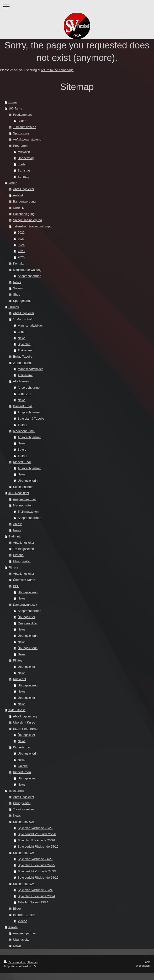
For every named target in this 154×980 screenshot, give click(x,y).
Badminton (16, 536)
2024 (21, 245)
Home (13, 102)
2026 (21, 257)
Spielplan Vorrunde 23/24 (35, 890)
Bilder (22, 121)
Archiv (17, 524)
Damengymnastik (25, 605)
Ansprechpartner (29, 276)
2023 (21, 239)
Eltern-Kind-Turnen (26, 729)
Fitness (13, 567)
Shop (17, 295)
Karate (13, 927)
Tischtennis (16, 791)
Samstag (24, 170)
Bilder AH (24, 394)
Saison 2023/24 (24, 884)
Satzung (19, 288)
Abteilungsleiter (24, 189)
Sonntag (23, 177)
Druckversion (15, 962)
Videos (22, 921)
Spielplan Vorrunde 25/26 (35, 828)
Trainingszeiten (28, 512)
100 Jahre (15, 108)
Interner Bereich (24, 915)
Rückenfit (20, 679)
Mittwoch (24, 152)
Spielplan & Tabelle (31, 419)
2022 (21, 232)
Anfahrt (18, 195)
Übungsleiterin (28, 481)
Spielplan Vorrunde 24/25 (35, 859)
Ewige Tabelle (23, 357)
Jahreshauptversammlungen (33, 226)
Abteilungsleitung (25, 716)
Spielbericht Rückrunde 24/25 (38, 878)
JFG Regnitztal (19, 493)
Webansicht (143, 966)
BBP (16, 586)
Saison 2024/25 (24, 853)
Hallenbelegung (24, 214)
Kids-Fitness (17, 710)
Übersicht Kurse (24, 580)
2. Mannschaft (23, 363)
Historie (18, 555)
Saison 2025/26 (24, 822)
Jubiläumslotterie (25, 127)
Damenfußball (23, 406)
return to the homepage (57, 70)
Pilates (18, 660)
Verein (13, 183)
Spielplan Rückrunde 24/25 (36, 865)
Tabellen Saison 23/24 (33, 902)
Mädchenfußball (24, 431)
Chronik (19, 208)
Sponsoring (21, 133)
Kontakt (18, 263)
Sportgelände (22, 301)
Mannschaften (23, 505)
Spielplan (24, 344)
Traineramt (25, 350)
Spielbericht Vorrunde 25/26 (37, 834)
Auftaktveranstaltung (27, 139)
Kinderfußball (22, 462)
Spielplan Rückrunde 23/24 (36, 896)
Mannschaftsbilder (30, 326)
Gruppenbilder (27, 623)
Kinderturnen (22, 772)
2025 (21, 251)
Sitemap (32, 962)
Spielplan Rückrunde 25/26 (36, 840)
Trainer (23, 425)
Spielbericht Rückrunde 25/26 (38, 847)
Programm (20, 146)
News (17, 282)
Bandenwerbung (24, 201)
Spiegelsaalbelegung (28, 220)
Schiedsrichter (23, 487)
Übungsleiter (22, 561)
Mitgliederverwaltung (27, 270)
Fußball (13, 307)
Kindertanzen (22, 747)
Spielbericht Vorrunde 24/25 (37, 871)
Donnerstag (26, 158)
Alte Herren (21, 381)
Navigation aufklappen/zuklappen (77, 6)
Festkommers (23, 115)
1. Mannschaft (23, 319)
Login (147, 962)
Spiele (22, 450)
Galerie (23, 766)
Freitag (22, 164)
